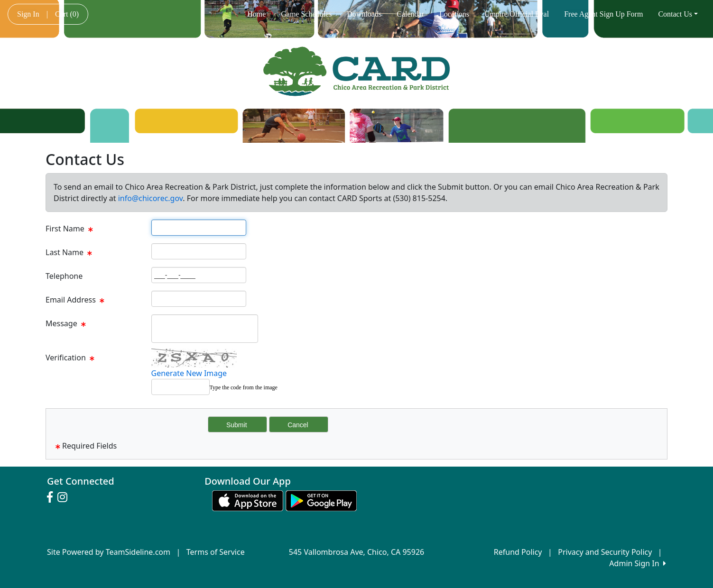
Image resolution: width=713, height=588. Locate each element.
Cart (67, 14)
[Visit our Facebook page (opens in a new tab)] (52, 497)
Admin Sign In (638, 563)
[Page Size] (199, 228)
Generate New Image (189, 373)
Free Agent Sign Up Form (603, 14)
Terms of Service (216, 552)
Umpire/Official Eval (517, 14)
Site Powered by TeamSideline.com (109, 552)
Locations (454, 14)
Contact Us (678, 14)
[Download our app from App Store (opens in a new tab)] (248, 500)
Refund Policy (518, 552)
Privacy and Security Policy (605, 552)
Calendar (410, 14)
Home (256, 14)
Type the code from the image (244, 387)
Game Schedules (306, 14)
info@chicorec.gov (151, 198)
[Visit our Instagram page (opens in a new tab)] (65, 497)
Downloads (364, 14)
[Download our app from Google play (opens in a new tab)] (321, 500)
